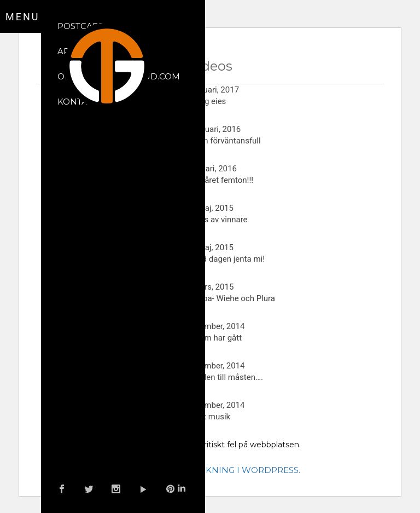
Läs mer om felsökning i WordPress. (210, 470)
